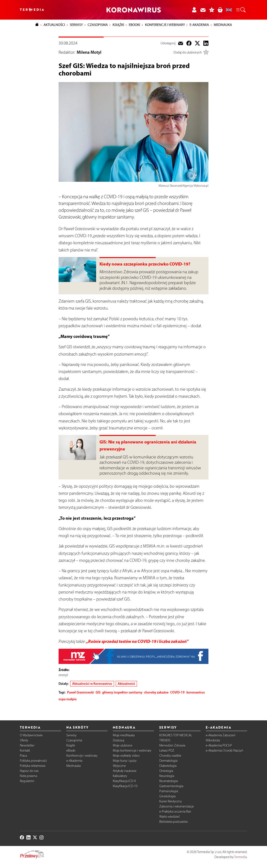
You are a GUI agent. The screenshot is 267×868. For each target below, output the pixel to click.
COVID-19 (177, 692)
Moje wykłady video (126, 756)
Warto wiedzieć (170, 817)
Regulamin (27, 781)
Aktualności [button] (54, 25)
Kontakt (25, 750)
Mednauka (73, 766)
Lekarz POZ (167, 750)
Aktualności (126, 684)
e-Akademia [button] (199, 25)
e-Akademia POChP (219, 745)
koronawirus (196, 692)
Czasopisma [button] (98, 25)
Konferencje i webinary (82, 756)
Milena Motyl (89, 52)
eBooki (134, 25)
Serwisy (71, 735)
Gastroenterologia (171, 786)
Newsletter (27, 745)
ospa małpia (68, 699)
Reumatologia (168, 781)
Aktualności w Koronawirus (92, 684)
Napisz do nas (29, 771)
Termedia (240, 857)
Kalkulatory (120, 776)
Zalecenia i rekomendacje (177, 806)
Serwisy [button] (76, 25)
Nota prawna (28, 776)
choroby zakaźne (156, 692)
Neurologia (167, 776)
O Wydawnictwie (31, 735)
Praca (23, 756)
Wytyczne (119, 766)
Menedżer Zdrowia (172, 745)
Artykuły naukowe (125, 771)
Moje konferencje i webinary (132, 750)
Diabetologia (168, 766)
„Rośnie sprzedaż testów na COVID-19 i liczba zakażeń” (137, 641)
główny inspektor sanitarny (122, 692)
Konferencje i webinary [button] (165, 25)
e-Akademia (74, 761)
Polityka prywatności (33, 761)
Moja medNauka (124, 735)
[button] (240, 10)
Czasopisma (74, 740)
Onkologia (166, 771)
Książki (118, 25)
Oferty (24, 740)
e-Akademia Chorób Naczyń (225, 750)
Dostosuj (118, 740)
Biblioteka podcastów (174, 822)
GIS (98, 692)
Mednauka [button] (223, 25)
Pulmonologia (169, 791)
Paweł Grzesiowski (80, 692)
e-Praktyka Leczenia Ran (175, 811)
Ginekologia (167, 796)
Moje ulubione (123, 745)
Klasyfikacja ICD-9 (124, 781)
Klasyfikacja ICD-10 (125, 786)
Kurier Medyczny (171, 801)
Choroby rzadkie (170, 756)
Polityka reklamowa (33, 766)
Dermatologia (168, 761)
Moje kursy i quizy (125, 761)
